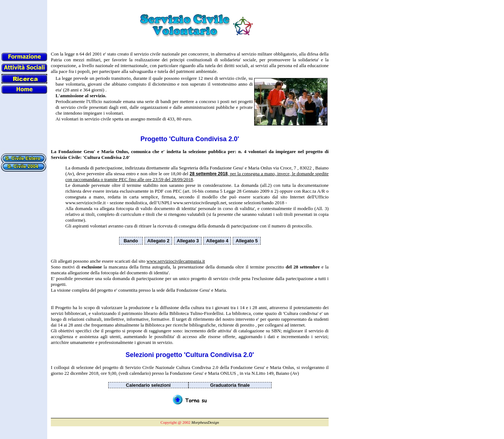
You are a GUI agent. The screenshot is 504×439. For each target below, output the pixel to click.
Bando (131, 241)
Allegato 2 (158, 241)
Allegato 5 (247, 241)
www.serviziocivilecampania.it (176, 261)
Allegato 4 (217, 241)
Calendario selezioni (148, 385)
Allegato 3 (188, 241)
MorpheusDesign (205, 422)
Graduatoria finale (230, 385)
